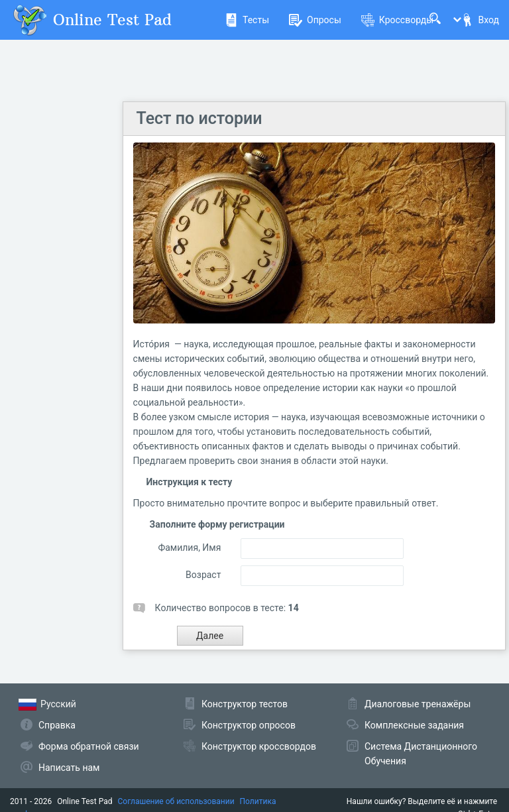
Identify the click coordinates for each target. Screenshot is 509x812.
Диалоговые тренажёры (418, 704)
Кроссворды (397, 20)
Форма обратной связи (89, 746)
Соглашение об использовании (176, 801)
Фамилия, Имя (189, 548)
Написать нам (69, 768)
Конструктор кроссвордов (259, 746)
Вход (480, 20)
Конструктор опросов (249, 725)
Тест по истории (199, 118)
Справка (57, 725)
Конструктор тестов (245, 704)
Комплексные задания (414, 725)
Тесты (247, 20)
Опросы (315, 20)
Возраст (203, 575)
